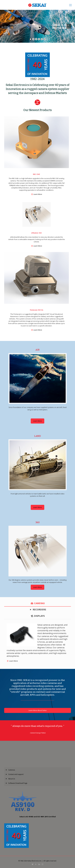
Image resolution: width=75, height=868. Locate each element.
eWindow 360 (36, 233)
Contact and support (16, 774)
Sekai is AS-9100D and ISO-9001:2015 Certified (38, 817)
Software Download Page (18, 783)
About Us (12, 779)
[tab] (38, 603)
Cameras (12, 770)
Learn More (38, 194)
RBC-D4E (36, 174)
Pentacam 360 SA (37, 310)
